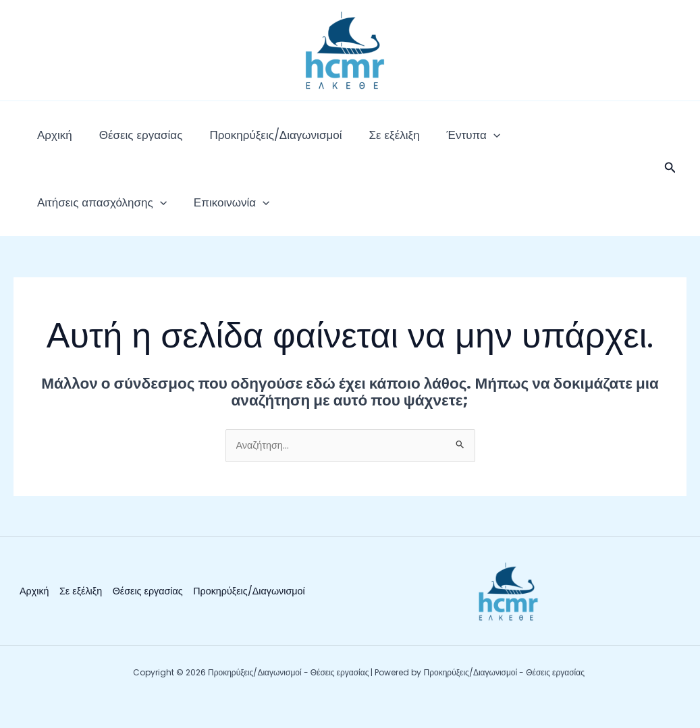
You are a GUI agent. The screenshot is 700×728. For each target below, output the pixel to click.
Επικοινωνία (68, 223)
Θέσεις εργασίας (121, 142)
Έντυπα (413, 142)
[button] (670, 182)
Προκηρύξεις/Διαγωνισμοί (242, 142)
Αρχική (48, 142)
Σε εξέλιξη (347, 142)
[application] (433, 142)
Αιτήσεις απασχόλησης (518, 142)
